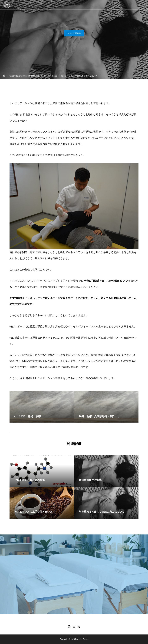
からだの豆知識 (74, 34)
